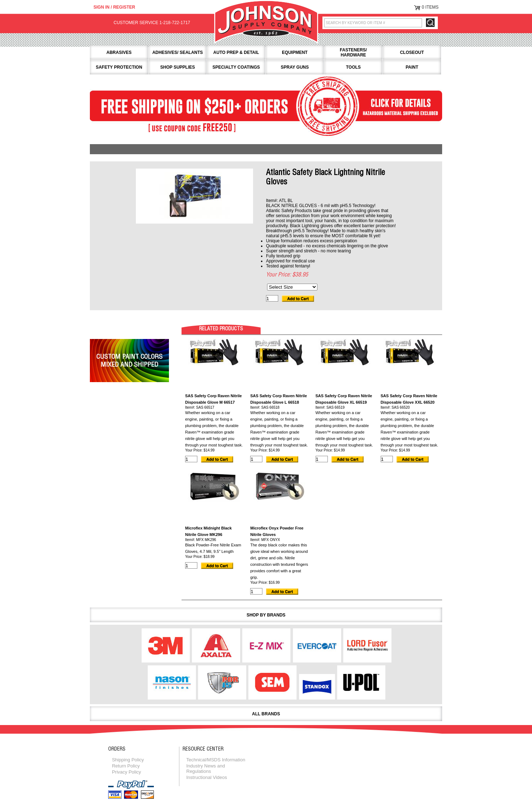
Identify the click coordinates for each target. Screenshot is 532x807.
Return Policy (126, 766)
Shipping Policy (128, 760)
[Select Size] (292, 287)
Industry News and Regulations (206, 769)
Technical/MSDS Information (216, 760)
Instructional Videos (207, 777)
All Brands (266, 714)
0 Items (430, 7)
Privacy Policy (126, 772)
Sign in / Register (114, 7)
